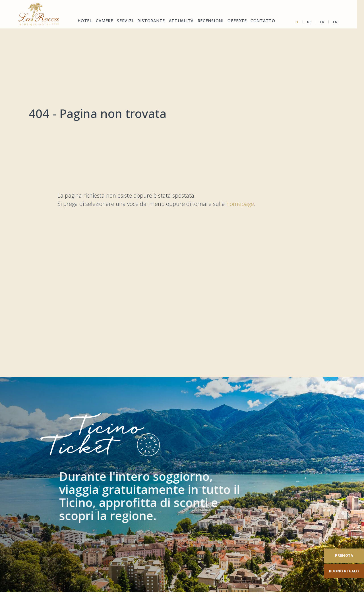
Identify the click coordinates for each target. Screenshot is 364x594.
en (343, 22)
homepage (240, 204)
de (318, 22)
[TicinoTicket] (182, 485)
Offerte (230, 21)
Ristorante (149, 21)
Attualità (177, 21)
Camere (104, 21)
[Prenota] (340, 556)
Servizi (124, 21)
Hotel (84, 21)
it (305, 22)
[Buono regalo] (340, 571)
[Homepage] (39, 14)
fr (330, 22)
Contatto (255, 21)
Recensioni (205, 21)
